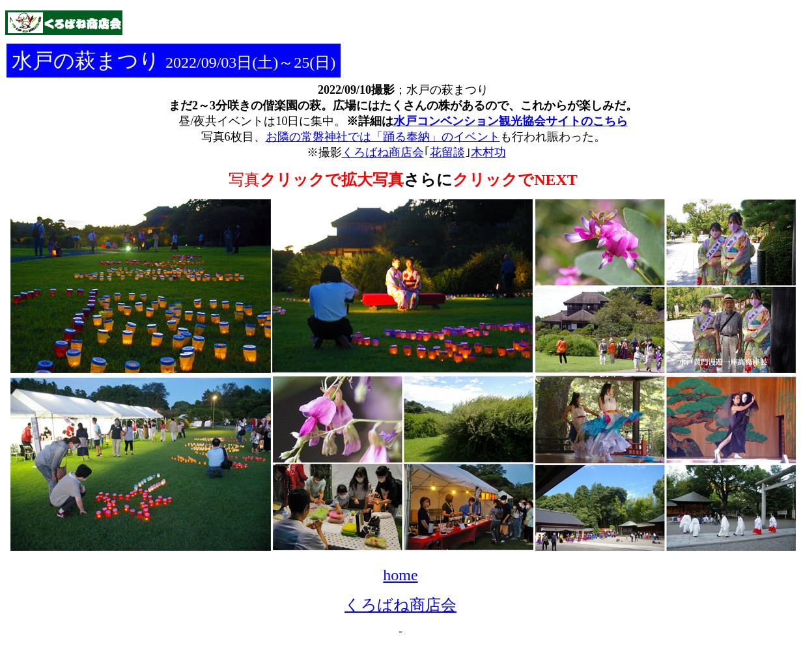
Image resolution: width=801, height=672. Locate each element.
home (400, 575)
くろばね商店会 (400, 605)
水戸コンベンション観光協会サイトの (493, 121)
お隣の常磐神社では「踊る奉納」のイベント (383, 137)
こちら (610, 121)
